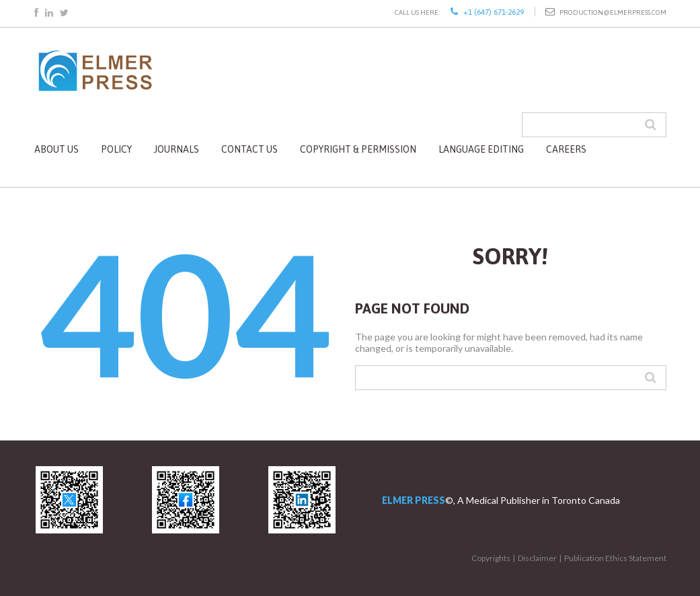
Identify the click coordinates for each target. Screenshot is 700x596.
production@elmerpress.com (613, 12)
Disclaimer (537, 558)
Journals (177, 149)
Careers (566, 149)
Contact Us (249, 149)
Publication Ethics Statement (615, 558)
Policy (116, 149)
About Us (56, 149)
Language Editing (481, 149)
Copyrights (491, 558)
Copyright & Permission (358, 149)
